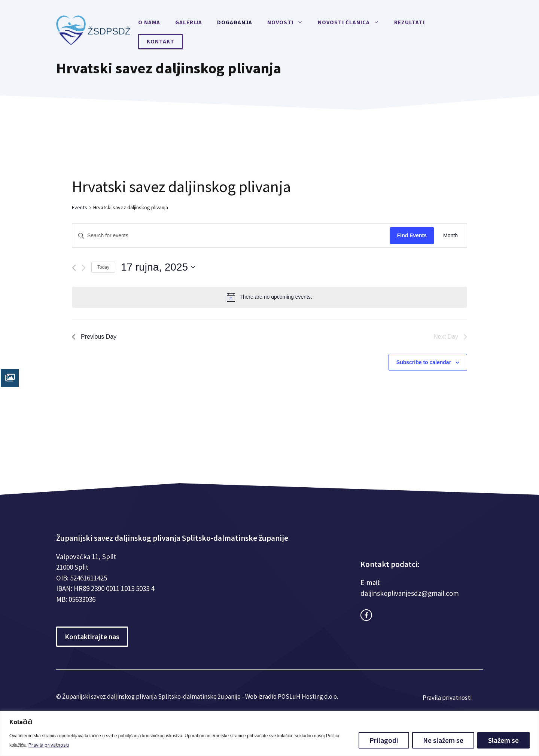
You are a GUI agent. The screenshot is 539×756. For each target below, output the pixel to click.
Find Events (412, 235)
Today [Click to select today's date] (103, 267)
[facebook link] (366, 615)
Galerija (189, 22)
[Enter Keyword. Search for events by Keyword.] (231, 236)
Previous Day (94, 337)
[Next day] (84, 268)
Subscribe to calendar (424, 362)
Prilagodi (384, 740)
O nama (149, 22)
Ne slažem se (443, 740)
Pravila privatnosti (49, 745)
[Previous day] (74, 268)
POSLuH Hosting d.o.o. (308, 696)
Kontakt (161, 41)
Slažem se (503, 740)
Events (80, 207)
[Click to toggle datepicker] (158, 267)
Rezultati (409, 22)
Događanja (235, 22)
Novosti (289, 22)
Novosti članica (352, 22)
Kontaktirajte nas (92, 637)
